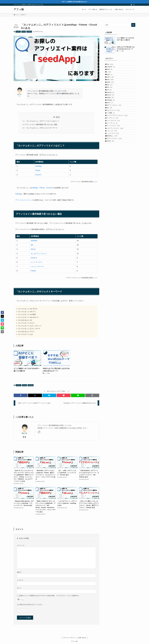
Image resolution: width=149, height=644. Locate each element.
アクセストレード (114, 141)
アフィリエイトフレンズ (24, 200)
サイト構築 (112, 145)
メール (20, 580)
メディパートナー (114, 166)
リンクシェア (113, 174)
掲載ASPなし (113, 183)
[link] (39, 432)
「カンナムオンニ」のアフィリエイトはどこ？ (42, 121)
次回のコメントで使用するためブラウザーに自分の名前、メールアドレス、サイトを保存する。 (50, 596)
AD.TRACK (112, 69)
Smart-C (111, 128)
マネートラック (113, 162)
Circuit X (18, 32)
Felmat (24, 32)
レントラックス (36, 262)
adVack (111, 73)
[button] (21, 395)
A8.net (33, 249)
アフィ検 (19, 9)
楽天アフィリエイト (115, 187)
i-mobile (111, 94)
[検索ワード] (120, 25)
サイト (19, 588)
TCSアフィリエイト (115, 132)
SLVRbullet (112, 124)
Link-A (110, 107)
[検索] (134, 5)
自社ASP (111, 191)
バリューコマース (37, 267)
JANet (111, 103)
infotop (111, 99)
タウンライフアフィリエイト (118, 149)
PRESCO (112, 116)
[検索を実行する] (133, 25)
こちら (95, 182)
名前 (19, 572)
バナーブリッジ (114, 153)
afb (32, 245)
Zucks (111, 137)
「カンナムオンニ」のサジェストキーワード (41, 128)
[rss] (131, 5)
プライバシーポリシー (70, 638)
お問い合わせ (82, 638)
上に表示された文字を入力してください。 (30, 605)
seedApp (29, 32)
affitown (111, 82)
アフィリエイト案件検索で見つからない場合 (41, 125)
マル (62, 91)
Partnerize (112, 111)
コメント (21, 545)
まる (24, 437)
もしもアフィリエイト (39, 254)
